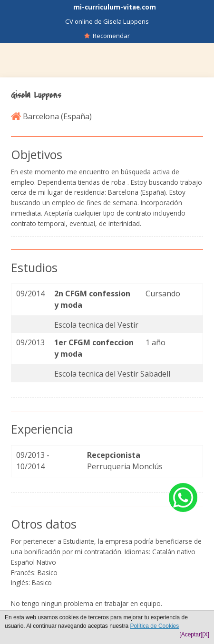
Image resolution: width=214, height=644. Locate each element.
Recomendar (107, 36)
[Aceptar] (191, 635)
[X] (206, 635)
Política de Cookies (155, 626)
